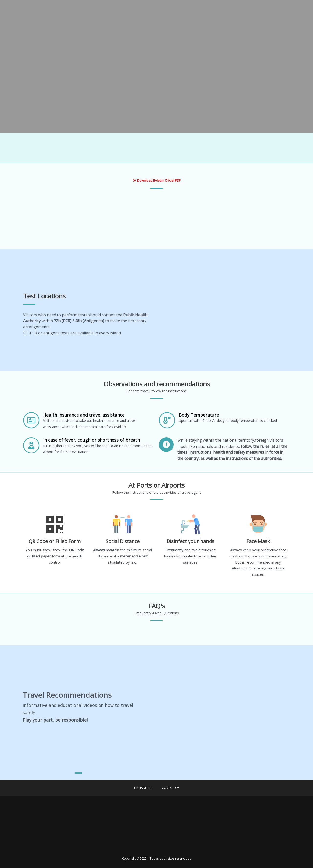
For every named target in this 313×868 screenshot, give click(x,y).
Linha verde (143, 788)
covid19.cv (170, 788)
